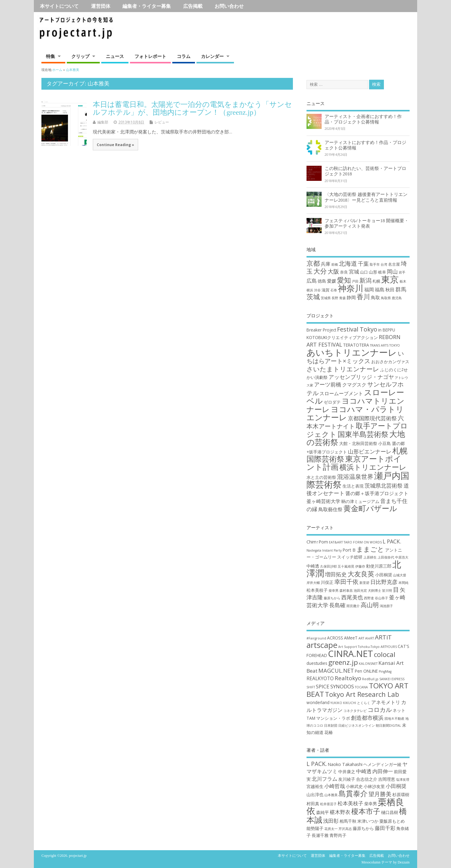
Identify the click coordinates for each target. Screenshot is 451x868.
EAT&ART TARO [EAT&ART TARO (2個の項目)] (341, 542)
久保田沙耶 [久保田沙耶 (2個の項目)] (328, 566)
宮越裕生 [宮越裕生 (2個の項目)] (315, 786)
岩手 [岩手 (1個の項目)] (402, 272)
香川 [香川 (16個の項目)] (363, 297)
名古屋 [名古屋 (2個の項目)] (394, 264)
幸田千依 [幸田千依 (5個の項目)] (346, 582)
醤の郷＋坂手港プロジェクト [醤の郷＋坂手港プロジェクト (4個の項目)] (377, 493)
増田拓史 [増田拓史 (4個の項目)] (336, 574)
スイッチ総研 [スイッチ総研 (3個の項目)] (350, 557)
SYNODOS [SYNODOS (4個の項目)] (342, 686)
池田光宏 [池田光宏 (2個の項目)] (360, 591)
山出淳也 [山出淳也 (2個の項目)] (315, 794)
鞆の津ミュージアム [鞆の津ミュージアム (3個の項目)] (360, 501)
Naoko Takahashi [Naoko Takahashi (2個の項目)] (345, 764)
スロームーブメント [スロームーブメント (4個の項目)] (341, 393)
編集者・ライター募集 (147, 6)
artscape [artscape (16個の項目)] (322, 645)
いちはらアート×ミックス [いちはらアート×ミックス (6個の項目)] (355, 357)
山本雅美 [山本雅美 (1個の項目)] (331, 795)
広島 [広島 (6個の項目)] (312, 281)
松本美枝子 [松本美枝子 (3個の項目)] (317, 590)
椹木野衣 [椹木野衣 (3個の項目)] (340, 812)
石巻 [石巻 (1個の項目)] (334, 290)
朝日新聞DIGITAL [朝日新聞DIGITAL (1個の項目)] (388, 725)
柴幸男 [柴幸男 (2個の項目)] (334, 591)
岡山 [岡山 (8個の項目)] (392, 271)
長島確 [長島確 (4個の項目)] (337, 605)
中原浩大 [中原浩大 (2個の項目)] (402, 557)
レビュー (162, 122)
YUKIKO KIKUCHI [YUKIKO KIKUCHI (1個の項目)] (343, 703)
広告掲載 (193, 6)
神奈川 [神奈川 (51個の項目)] (351, 288)
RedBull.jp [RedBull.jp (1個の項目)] (370, 679)
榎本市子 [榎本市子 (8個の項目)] (366, 811)
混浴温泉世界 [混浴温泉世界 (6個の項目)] (355, 477)
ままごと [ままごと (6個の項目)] (370, 549)
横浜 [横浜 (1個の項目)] (310, 290)
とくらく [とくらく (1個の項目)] (364, 703)
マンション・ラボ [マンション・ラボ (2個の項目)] (333, 718)
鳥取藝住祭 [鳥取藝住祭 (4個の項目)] (330, 509)
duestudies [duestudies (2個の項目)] (317, 663)
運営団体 (101, 6)
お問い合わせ (229, 6)
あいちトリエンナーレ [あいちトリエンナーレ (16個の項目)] (352, 352)
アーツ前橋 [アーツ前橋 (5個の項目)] (328, 384)
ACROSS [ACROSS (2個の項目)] (335, 638)
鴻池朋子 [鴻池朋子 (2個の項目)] (386, 606)
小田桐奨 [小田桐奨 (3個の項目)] (384, 575)
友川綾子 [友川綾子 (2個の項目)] (347, 779)
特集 (50, 56)
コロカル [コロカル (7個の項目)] (380, 709)
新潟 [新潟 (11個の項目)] (365, 280)
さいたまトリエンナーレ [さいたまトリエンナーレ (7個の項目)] (343, 369)
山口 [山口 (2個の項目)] (364, 272)
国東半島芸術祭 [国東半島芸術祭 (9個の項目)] (363, 434)
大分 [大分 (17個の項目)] (320, 271)
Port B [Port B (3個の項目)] (349, 550)
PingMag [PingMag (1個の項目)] (385, 671)
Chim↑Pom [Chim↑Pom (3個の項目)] (317, 542)
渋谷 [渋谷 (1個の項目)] (317, 290)
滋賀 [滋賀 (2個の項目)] (326, 290)
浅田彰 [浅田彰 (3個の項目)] (331, 821)
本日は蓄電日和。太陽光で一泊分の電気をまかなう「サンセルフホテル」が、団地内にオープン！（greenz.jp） (192, 108)
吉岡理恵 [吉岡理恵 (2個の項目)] (387, 779)
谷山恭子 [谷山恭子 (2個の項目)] (381, 598)
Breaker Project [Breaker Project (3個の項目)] (321, 330)
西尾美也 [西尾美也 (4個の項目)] (352, 597)
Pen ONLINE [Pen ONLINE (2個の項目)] (366, 671)
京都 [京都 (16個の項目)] (313, 263)
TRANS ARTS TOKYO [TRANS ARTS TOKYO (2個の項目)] (385, 345)
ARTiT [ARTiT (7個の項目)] (383, 637)
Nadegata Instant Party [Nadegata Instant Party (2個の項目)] (324, 550)
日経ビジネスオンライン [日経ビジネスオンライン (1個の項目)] (357, 725)
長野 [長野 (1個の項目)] (335, 298)
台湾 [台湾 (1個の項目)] (384, 264)
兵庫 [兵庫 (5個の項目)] (326, 264)
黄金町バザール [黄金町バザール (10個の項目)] (370, 508)
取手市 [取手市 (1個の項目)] (375, 264)
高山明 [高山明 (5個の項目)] (370, 605)
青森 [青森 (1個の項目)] (342, 298)
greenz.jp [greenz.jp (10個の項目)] (343, 662)
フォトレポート (150, 56)
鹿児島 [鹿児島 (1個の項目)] (397, 298)
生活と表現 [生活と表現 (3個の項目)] (353, 486)
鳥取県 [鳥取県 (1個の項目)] (386, 298)
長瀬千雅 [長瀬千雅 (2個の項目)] (320, 835)
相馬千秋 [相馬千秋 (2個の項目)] (348, 821)
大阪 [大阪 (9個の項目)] (333, 271)
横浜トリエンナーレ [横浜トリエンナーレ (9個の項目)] (373, 467)
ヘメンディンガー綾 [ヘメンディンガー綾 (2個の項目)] (382, 764)
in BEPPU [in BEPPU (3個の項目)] (387, 330)
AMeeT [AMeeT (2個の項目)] (351, 638)
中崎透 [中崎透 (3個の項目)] (313, 566)
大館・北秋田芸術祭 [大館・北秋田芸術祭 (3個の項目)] (358, 443)
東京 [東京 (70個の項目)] (390, 279)
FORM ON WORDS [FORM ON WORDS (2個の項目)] (367, 542)
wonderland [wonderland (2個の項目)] (318, 702)
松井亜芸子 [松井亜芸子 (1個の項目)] (328, 804)
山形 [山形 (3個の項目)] (373, 272)
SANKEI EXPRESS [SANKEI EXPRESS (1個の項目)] (392, 679)
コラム (184, 56)
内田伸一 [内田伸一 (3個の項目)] (383, 771)
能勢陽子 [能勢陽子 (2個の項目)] (315, 828)
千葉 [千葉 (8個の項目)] (363, 263)
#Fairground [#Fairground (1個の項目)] (316, 638)
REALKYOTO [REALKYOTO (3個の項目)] (320, 678)
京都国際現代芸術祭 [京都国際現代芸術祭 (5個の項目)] (372, 418)
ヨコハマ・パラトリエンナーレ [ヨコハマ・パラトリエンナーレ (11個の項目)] (355, 413)
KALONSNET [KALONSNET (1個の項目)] (368, 664)
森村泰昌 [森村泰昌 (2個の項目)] (346, 591)
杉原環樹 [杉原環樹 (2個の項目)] (401, 794)
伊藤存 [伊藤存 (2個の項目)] (360, 566)
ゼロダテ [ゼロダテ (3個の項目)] (332, 402)
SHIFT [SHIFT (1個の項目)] (311, 687)
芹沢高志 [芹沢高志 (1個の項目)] (345, 829)
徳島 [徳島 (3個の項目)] (322, 281)
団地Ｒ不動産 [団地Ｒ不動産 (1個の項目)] (394, 719)
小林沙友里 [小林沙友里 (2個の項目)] (374, 786)
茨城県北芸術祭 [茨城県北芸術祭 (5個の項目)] (384, 485)
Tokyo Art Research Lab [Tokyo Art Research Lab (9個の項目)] (362, 694)
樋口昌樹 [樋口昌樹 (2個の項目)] (390, 812)
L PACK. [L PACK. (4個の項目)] (392, 541)
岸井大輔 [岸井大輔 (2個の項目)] (313, 583)
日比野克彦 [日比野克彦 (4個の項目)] (384, 582)
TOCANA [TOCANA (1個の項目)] (361, 687)
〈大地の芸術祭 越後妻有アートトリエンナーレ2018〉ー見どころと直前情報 (366, 197)
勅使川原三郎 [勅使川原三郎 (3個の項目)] (379, 566)
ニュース (115, 56)
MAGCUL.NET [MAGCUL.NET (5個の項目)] (336, 670)
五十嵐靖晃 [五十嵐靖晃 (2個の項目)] (346, 566)
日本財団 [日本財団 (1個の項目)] (331, 725)
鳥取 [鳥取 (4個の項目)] (375, 297)
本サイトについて (59, 6)
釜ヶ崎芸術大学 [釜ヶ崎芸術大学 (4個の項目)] (323, 501)
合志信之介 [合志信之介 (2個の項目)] (367, 779)
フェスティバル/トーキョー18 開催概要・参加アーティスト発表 (367, 223)
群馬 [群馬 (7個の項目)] (401, 289)
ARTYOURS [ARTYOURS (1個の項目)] (389, 647)
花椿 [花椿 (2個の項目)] (329, 732)
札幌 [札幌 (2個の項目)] (376, 281)
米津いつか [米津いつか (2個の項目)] (368, 821)
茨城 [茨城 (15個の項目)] (313, 297)
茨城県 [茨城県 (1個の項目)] (326, 298)
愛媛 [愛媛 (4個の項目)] (332, 281)
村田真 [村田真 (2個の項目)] (313, 804)
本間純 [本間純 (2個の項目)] (403, 583)
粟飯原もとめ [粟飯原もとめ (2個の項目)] (392, 821)
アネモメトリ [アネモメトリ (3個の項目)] (386, 702)
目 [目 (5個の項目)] (396, 589)
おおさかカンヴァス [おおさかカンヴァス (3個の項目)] (390, 362)
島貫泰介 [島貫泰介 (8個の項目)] (353, 793)
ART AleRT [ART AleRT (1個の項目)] (366, 638)
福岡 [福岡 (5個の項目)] (369, 289)
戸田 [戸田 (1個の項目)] (355, 281)
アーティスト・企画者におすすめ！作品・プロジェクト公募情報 (363, 119)
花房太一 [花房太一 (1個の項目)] (331, 829)
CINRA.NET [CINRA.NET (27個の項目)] (350, 654)
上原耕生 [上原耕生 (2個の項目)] (370, 557)
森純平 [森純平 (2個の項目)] (323, 812)
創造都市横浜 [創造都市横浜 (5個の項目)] (367, 717)
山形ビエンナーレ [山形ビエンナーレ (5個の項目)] (370, 451)
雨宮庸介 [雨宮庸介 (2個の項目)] (353, 606)
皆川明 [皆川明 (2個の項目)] (387, 591)
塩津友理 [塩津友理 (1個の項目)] (403, 780)
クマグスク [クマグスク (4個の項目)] (354, 385)
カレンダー (212, 56)
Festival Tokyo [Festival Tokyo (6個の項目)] (357, 329)
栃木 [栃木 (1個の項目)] (403, 281)
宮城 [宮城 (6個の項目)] (354, 272)
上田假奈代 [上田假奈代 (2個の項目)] (386, 557)
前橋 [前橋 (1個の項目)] (335, 264)
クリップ (80, 56)
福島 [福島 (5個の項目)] (380, 289)
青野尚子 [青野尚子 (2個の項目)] (338, 835)
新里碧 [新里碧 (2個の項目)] (364, 583)
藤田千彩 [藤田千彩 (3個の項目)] (385, 828)
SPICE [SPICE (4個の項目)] (323, 686)
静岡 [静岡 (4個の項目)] (351, 297)
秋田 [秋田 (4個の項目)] (390, 290)
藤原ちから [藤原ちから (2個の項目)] (332, 598)
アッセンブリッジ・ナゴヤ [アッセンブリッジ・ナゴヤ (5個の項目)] (361, 377)
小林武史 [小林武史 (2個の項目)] (354, 786)
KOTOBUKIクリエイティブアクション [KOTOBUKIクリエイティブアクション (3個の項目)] (342, 337)
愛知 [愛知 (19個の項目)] (344, 280)
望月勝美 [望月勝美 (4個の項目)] (380, 794)
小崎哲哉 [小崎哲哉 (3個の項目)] (335, 786)
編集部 (103, 122)
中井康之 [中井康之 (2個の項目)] (347, 772)
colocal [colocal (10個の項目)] (385, 654)
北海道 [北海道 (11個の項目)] (348, 263)
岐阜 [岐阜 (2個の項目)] (382, 272)
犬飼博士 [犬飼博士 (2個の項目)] (375, 591)
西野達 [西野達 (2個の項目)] (369, 598)
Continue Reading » (115, 145)
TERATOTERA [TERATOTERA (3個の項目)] (356, 345)
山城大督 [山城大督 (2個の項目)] (400, 575)
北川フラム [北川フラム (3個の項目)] (324, 779)
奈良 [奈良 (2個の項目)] (344, 272)
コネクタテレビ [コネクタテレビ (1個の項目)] (355, 711)
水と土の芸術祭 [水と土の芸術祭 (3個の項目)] (321, 477)
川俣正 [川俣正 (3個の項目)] (327, 582)
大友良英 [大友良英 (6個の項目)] (361, 574)
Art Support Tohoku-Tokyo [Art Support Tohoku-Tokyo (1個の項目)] (359, 647)
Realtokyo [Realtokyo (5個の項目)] (348, 678)
